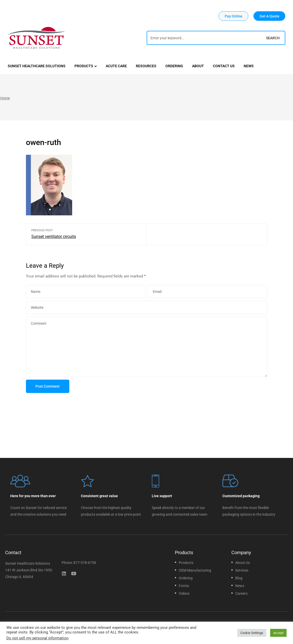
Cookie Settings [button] (252, 633)
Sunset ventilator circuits (86, 234)
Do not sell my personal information (37, 638)
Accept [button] (278, 633)
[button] (233, 16)
